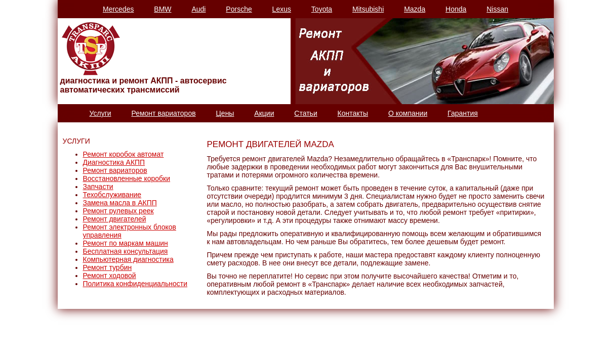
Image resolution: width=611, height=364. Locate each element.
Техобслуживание (112, 195)
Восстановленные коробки (127, 178)
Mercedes (118, 9)
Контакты (353, 113)
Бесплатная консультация (126, 251)
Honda (456, 9)
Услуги (100, 113)
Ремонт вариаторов (163, 113)
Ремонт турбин (108, 267)
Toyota (322, 9)
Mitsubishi (368, 9)
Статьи (305, 113)
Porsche (239, 9)
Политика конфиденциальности (135, 284)
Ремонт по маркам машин (126, 243)
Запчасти (98, 187)
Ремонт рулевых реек (118, 211)
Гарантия (463, 113)
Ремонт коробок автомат (124, 154)
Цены (225, 113)
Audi (198, 9)
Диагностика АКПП (114, 162)
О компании (408, 113)
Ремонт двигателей (115, 219)
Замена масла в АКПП (120, 203)
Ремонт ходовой (110, 276)
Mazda (415, 9)
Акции (264, 113)
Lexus (282, 9)
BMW (162, 9)
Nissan (497, 9)
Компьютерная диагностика (128, 259)
